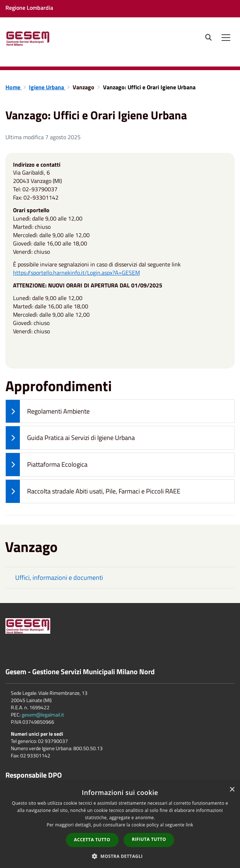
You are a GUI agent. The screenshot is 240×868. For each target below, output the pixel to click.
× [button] (232, 790)
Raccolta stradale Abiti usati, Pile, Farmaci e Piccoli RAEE (93, 491)
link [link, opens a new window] (190, 825)
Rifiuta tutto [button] (149, 839)
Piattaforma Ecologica (47, 465)
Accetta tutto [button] (92, 840)
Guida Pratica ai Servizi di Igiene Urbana (70, 438)
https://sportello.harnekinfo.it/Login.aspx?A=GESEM (76, 273)
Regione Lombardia (29, 8)
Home (14, 87)
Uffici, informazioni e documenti (59, 578)
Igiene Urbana (47, 87)
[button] (120, 856)
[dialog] (120, 825)
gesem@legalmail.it (43, 715)
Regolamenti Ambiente (48, 411)
